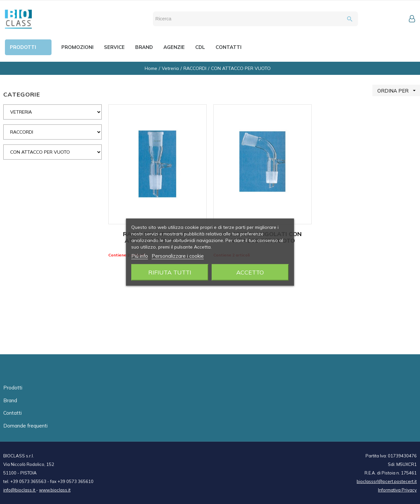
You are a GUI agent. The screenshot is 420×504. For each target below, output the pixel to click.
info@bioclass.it (20, 490)
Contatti (12, 413)
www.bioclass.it (55, 490)
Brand (10, 400)
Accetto (250, 272)
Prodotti (13, 388)
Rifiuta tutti (170, 272)
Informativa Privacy (397, 490)
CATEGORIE (22, 94)
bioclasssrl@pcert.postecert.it (387, 481)
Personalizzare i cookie (178, 256)
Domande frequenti (25, 426)
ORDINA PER (399, 90)
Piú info (140, 256)
